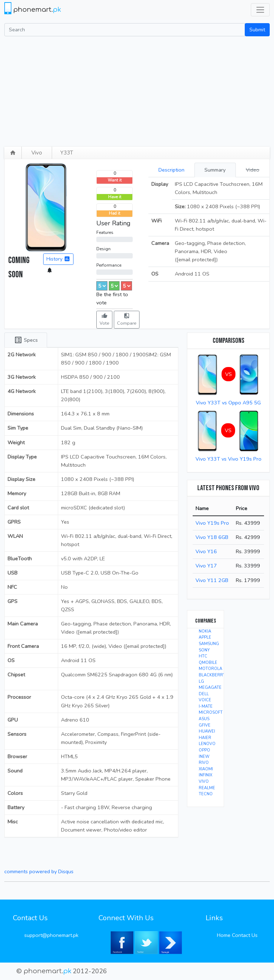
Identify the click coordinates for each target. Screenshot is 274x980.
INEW (204, 757)
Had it (115, 213)
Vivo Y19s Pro (212, 523)
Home (224, 935)
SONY (204, 650)
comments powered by (39, 871)
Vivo (37, 153)
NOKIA (205, 631)
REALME (207, 788)
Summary (215, 170)
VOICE (205, 700)
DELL (204, 694)
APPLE (205, 637)
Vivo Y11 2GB (212, 580)
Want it (115, 180)
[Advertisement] (137, 90)
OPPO (204, 750)
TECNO (206, 794)
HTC (203, 656)
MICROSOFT (211, 712)
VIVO (204, 782)
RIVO (204, 763)
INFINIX (205, 775)
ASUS (204, 719)
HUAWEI (207, 731)
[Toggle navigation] (260, 10)
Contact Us (245, 935)
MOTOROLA (210, 669)
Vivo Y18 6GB (212, 537)
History (58, 259)
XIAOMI (206, 769)
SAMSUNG (209, 644)
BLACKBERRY (212, 675)
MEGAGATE (210, 688)
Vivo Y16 (206, 551)
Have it (115, 197)
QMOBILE (208, 663)
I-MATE (206, 706)
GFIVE (205, 725)
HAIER (205, 738)
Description (171, 170)
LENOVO (207, 744)
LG (201, 682)
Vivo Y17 (206, 566)
